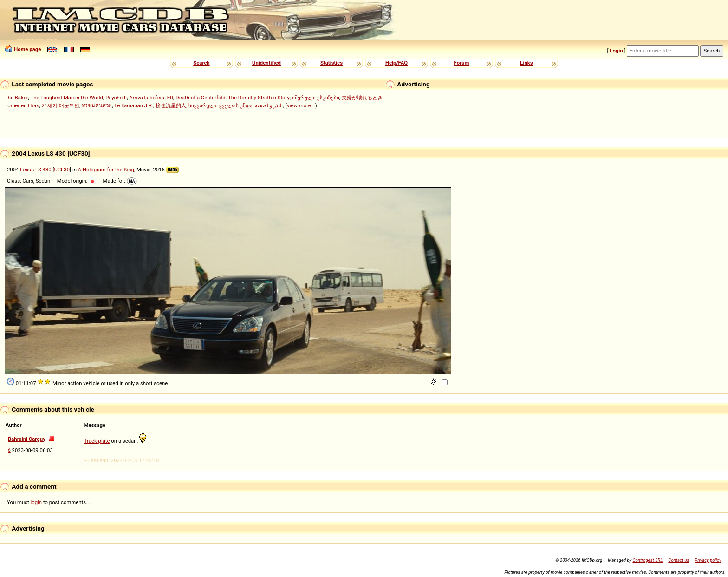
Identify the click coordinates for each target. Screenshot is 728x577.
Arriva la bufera (147, 98)
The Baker (16, 98)
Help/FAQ (396, 63)
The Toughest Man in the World (67, 98)
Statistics (331, 63)
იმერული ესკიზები (316, 98)
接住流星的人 (171, 105)
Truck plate (97, 441)
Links (526, 63)
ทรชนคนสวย (97, 105)
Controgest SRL (647, 560)
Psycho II (116, 98)
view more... (301, 105)
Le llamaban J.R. (134, 105)
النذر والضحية (269, 105)
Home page (27, 49)
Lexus (27, 170)
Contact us (679, 560)
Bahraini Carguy (27, 439)
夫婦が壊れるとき (362, 98)
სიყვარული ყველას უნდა (221, 105)
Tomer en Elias (22, 105)
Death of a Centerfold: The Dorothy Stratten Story (232, 98)
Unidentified (266, 63)
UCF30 (62, 170)
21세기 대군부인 (61, 105)
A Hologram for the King (106, 170)
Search (201, 63)
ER (170, 98)
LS (38, 170)
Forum (462, 63)
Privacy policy (708, 560)
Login (616, 51)
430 (47, 170)
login (36, 502)
